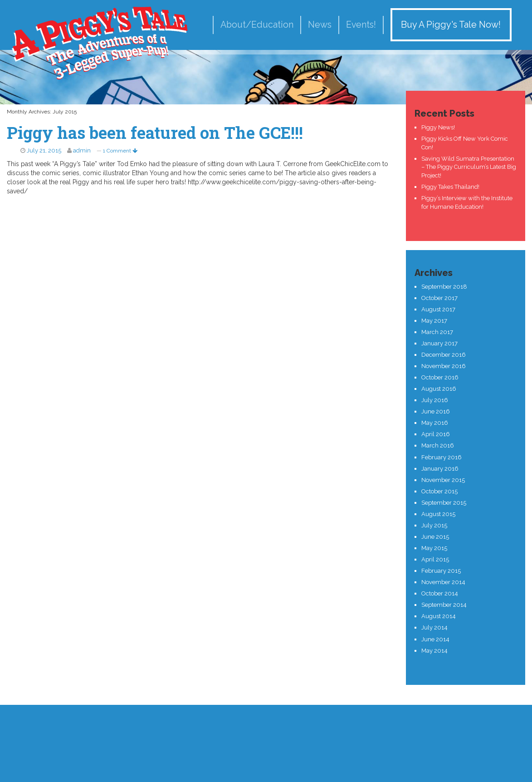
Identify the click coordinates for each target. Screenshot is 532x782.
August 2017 (438, 309)
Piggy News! (438, 127)
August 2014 (439, 616)
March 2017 (437, 332)
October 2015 (439, 491)
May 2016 (435, 423)
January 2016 (440, 469)
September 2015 (444, 503)
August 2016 (439, 389)
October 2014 (440, 593)
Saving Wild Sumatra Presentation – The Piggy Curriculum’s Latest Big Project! (469, 167)
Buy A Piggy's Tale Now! (451, 25)
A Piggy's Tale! (100, 42)
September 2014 (444, 605)
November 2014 (443, 582)
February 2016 (442, 457)
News (320, 25)
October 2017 (439, 298)
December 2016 (444, 355)
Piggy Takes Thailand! (450, 187)
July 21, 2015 (44, 150)
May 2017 (434, 321)
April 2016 (436, 434)
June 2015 (435, 537)
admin (82, 150)
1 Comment (120, 151)
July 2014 (434, 627)
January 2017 (439, 343)
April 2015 (435, 559)
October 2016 (440, 377)
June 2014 (435, 639)
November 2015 (443, 480)
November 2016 (444, 366)
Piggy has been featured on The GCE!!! (155, 133)
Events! (361, 25)
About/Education (257, 25)
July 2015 (434, 525)
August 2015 (438, 514)
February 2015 (441, 571)
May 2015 (434, 548)
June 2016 (436, 411)
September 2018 (444, 287)
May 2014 (434, 651)
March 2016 (438, 445)
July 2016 (435, 400)
